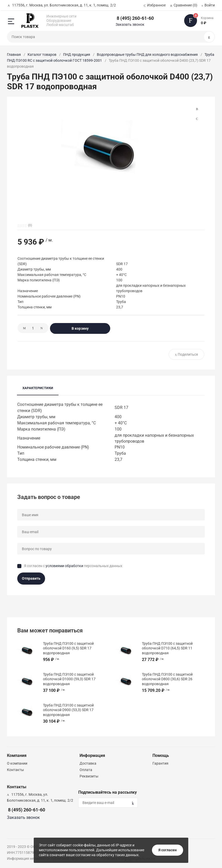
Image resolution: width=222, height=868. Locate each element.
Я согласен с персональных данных (73, 566)
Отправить (31, 578)
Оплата (86, 770)
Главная (14, 55)
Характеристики (38, 388)
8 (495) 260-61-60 (135, 18)
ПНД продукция (77, 55)
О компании (17, 763)
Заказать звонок (130, 24)
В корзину (80, 328)
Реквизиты (89, 776)
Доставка (88, 763)
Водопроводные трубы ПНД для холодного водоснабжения (147, 55)
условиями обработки (64, 566)
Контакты (15, 770)
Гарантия (160, 763)
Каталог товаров (42, 55)
